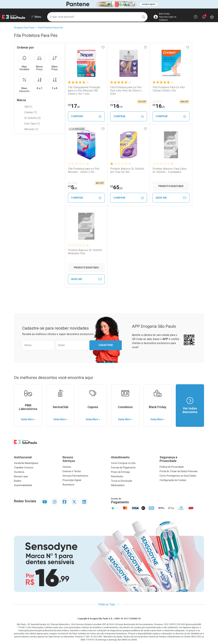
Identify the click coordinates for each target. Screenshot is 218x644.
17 (74, 106)
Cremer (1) (31, 112)
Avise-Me (171, 198)
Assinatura (68, 485)
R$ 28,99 (157, 102)
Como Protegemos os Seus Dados (178, 476)
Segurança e (182, 459)
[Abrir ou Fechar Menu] (36, 17)
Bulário (18, 481)
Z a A (55, 82)
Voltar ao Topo (109, 604)
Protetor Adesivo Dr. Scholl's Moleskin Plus (85, 252)
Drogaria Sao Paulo (24, 28)
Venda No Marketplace (26, 463)
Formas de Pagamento (123, 468)
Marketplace (118, 485)
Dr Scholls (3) (32, 118)
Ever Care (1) (32, 124)
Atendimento (120, 457)
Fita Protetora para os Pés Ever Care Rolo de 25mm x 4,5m (126, 91)
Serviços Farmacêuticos (75, 476)
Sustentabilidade (23, 485)
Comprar (86, 116)
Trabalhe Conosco (24, 468)
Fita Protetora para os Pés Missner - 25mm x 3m (84, 170)
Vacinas (67, 467)
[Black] (109, 4)
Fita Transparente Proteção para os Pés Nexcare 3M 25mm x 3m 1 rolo (84, 91)
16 (116, 106)
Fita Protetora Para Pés (50, 28)
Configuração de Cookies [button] (173, 480)
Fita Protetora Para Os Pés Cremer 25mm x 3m (169, 89)
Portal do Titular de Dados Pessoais (179, 471)
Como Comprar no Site (123, 463)
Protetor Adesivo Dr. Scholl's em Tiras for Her (127, 170)
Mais (24, 62)
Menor (40, 62)
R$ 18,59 (115, 102)
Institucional (23, 457)
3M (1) (28, 107)
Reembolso (117, 476)
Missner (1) (31, 129)
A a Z (40, 82)
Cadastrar (106, 345)
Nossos (85, 459)
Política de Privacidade (172, 467)
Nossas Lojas (21, 476)
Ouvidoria (19, 472)
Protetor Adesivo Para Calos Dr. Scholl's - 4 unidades (170, 170)
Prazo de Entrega (120, 472)
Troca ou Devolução (122, 481)
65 (116, 187)
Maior (55, 62)
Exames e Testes (72, 471)
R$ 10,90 (73, 183)
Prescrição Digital (72, 480)
